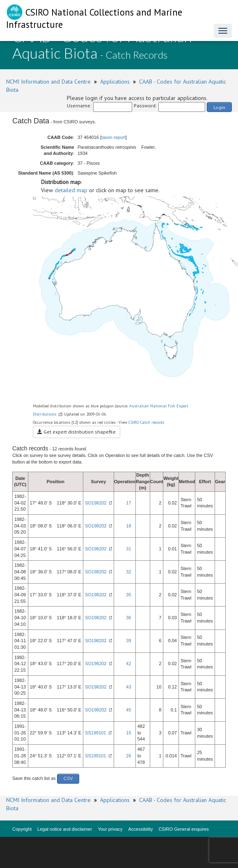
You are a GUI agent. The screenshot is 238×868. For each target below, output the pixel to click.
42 (128, 663)
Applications (115, 82)
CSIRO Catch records (146, 422)
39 (128, 641)
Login (219, 107)
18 (128, 526)
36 (128, 618)
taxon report (113, 137)
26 (128, 756)
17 (128, 503)
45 (128, 710)
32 (128, 572)
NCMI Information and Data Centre (48, 82)
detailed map (71, 190)
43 (128, 687)
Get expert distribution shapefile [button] (77, 432)
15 (128, 733)
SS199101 (95, 733)
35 (128, 595)
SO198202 (96, 503)
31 (128, 549)
